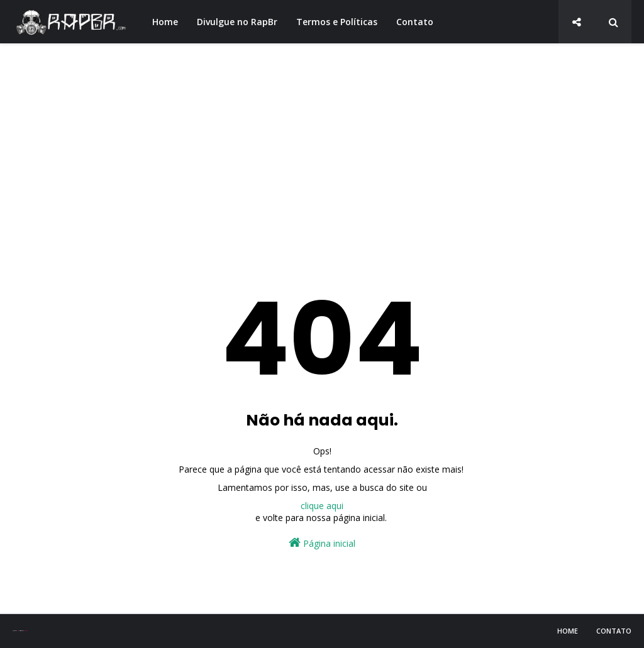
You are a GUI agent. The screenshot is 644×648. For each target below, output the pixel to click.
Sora (18, 631)
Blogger (26, 631)
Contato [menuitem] (415, 22)
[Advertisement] (322, 151)
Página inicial (322, 543)
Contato (614, 631)
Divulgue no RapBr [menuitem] (237, 22)
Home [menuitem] (165, 22)
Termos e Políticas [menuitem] (337, 22)
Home (568, 631)
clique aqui (322, 506)
